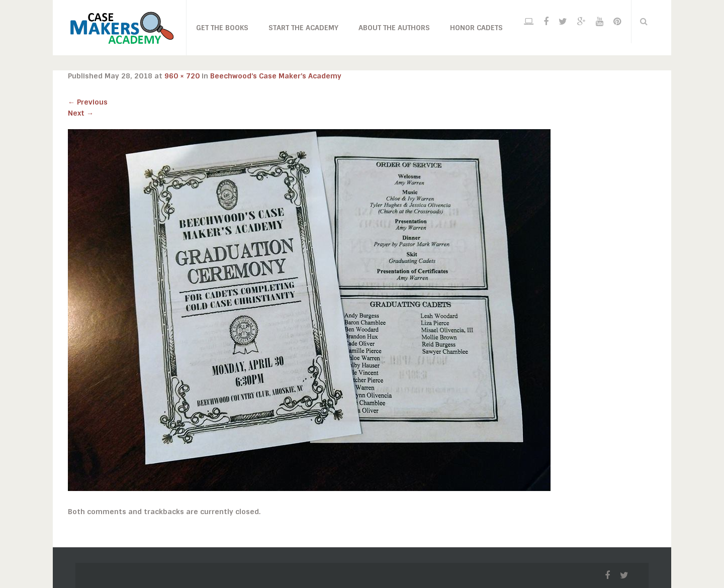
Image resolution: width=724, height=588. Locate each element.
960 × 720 (182, 76)
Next (81, 113)
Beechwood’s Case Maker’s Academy (276, 76)
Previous (88, 102)
